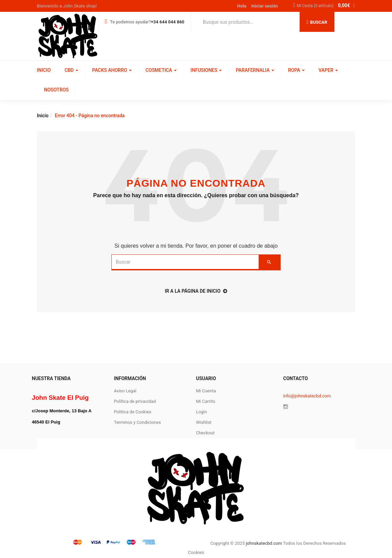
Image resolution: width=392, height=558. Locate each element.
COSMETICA (161, 70)
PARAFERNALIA (255, 70)
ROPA (296, 70)
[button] (326, 6)
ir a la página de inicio (196, 291)
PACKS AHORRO (112, 70)
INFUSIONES (206, 70)
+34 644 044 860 (168, 22)
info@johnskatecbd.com (307, 396)
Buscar (317, 22)
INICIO (44, 70)
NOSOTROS (56, 90)
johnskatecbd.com (263, 543)
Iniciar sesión (265, 6)
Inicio (43, 116)
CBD (72, 70)
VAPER (328, 70)
